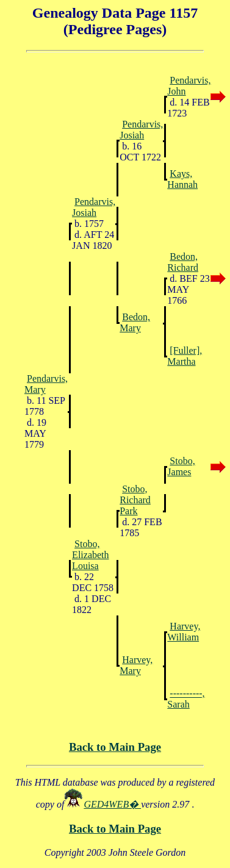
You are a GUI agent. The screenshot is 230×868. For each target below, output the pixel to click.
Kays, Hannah (182, 179)
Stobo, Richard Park (135, 500)
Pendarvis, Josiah (141, 130)
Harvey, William (184, 632)
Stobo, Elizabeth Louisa (90, 555)
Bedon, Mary (135, 322)
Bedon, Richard (183, 262)
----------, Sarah (186, 699)
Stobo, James (181, 466)
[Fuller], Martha (185, 356)
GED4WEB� (112, 804)
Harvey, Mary (136, 665)
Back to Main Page (115, 747)
